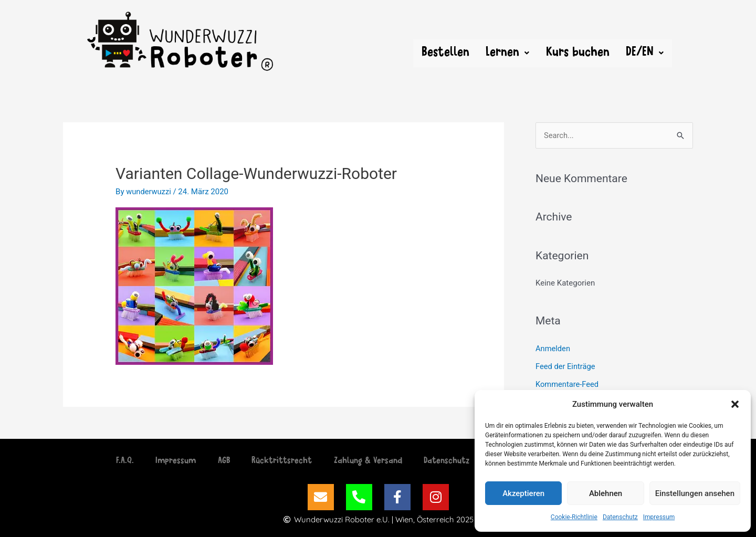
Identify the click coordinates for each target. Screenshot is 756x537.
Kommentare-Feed (568, 384)
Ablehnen (606, 493)
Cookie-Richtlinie (574, 517)
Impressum (659, 517)
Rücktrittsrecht (280, 461)
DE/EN (645, 53)
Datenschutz (620, 517)
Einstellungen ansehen (695, 493)
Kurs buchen (577, 53)
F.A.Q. (113, 461)
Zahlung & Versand (370, 461)
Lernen (507, 53)
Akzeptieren (523, 493)
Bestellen (445, 53)
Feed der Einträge (566, 366)
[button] (735, 404)
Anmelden (553, 349)
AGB (219, 461)
